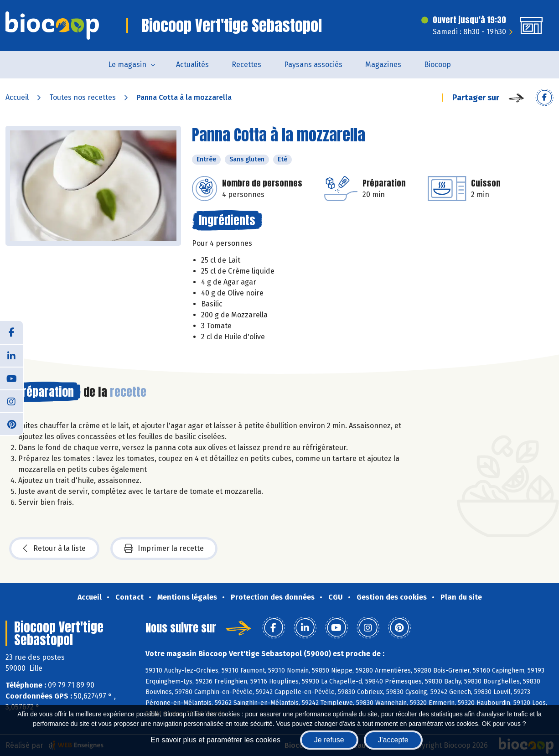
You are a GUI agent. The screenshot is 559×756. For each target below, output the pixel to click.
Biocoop (437, 65)
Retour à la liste (54, 549)
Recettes (246, 65)
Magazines (383, 65)
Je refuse (329, 740)
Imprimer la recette (164, 549)
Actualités (192, 65)
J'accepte (393, 740)
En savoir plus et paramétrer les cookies (215, 740)
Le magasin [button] (127, 65)
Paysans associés (313, 65)
